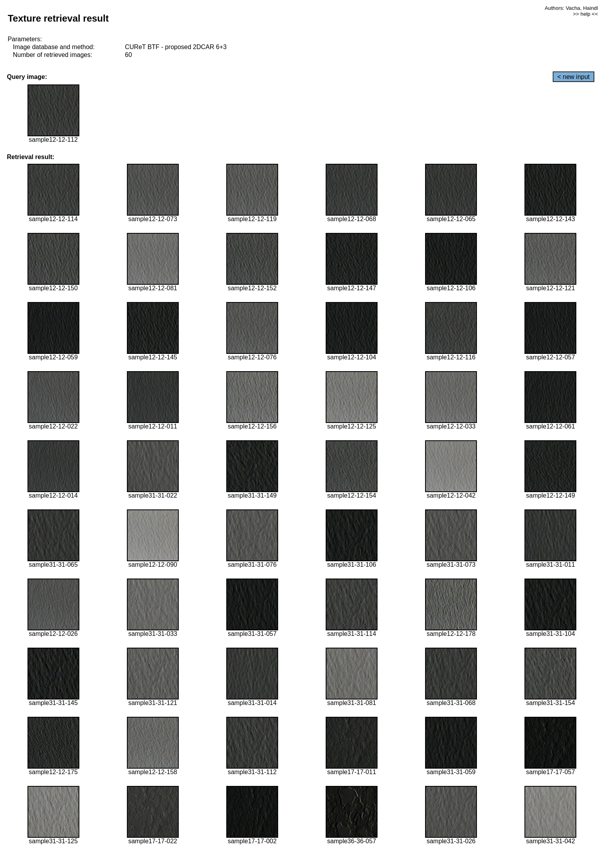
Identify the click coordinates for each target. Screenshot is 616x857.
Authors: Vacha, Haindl (571, 8)
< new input (574, 77)
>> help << (585, 14)
